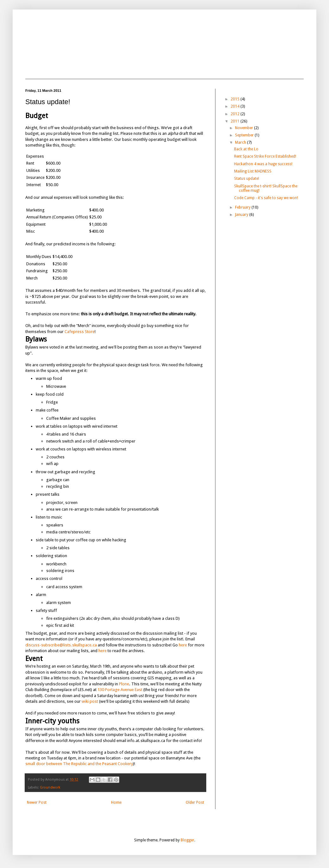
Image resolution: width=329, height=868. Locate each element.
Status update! (247, 179)
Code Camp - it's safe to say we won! (266, 198)
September (245, 135)
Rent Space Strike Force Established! (265, 156)
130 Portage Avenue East (120, 690)
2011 (236, 121)
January (242, 215)
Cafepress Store (80, 332)
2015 (236, 99)
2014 (236, 106)
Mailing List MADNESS (253, 171)
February (243, 207)
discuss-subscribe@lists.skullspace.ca (61, 645)
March (241, 142)
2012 (236, 114)
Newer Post (37, 802)
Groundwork (50, 787)
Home (116, 802)
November (245, 128)
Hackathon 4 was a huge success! (263, 164)
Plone (124, 684)
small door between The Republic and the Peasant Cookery (79, 764)
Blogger (187, 840)
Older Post (195, 802)
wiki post (90, 701)
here (183, 645)
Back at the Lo (246, 149)
